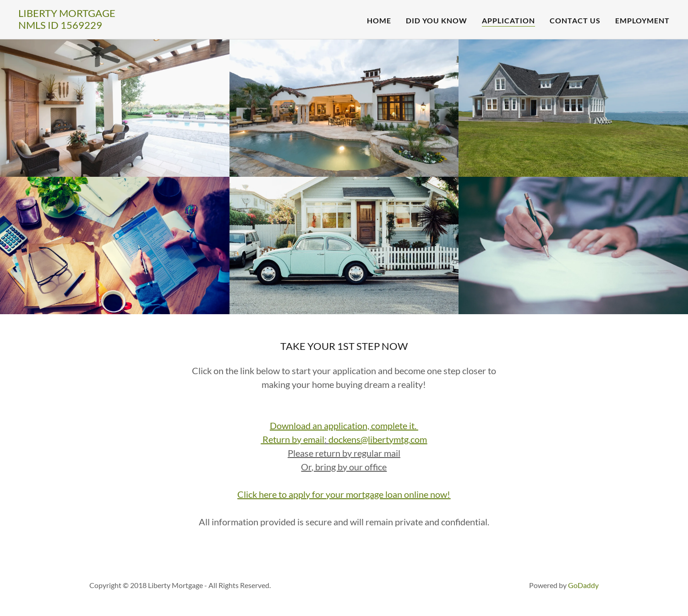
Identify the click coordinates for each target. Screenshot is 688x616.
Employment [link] (642, 20)
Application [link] (508, 20)
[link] (67, 26)
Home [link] (379, 20)
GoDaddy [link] (583, 585)
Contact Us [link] (575, 20)
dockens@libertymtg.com (378, 439)
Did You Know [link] (437, 20)
